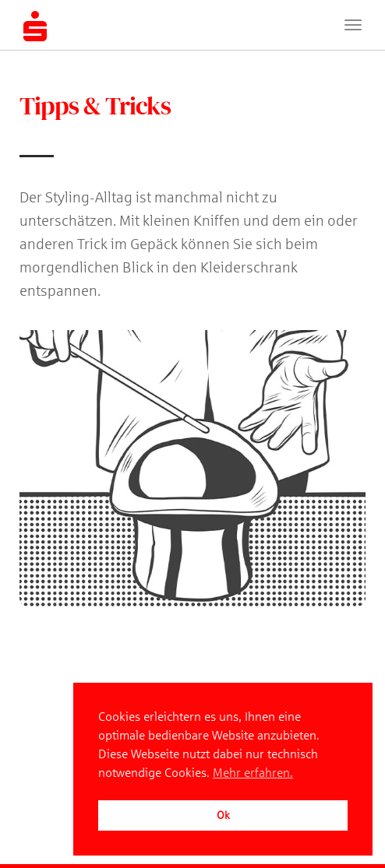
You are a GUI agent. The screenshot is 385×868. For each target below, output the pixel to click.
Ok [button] (223, 815)
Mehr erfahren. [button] (253, 773)
